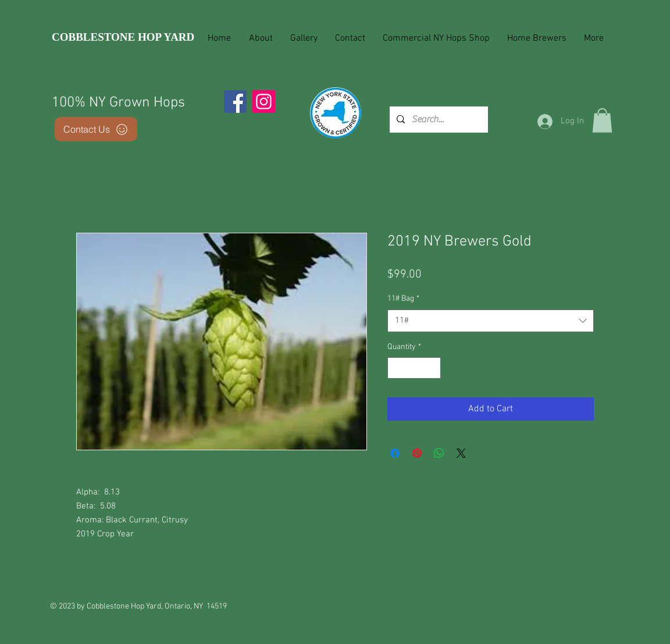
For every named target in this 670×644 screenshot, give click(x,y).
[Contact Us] (96, 129)
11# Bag (403, 299)
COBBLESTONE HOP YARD (123, 37)
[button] (602, 120)
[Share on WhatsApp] (439, 453)
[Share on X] (461, 453)
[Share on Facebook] (395, 453)
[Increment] (432, 368)
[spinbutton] (414, 368)
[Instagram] (264, 102)
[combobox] (491, 321)
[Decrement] (396, 368)
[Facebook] (235, 102)
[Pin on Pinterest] (417, 453)
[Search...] (438, 120)
